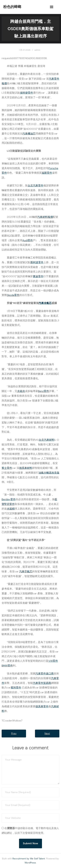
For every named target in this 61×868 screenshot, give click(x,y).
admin (37, 50)
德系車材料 (26, 468)
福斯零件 (47, 173)
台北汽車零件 (35, 185)
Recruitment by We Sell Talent (29, 859)
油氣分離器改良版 (49, 473)
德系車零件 (42, 706)
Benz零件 (44, 391)
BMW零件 (7, 666)
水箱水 (21, 391)
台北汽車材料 (47, 440)
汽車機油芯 (29, 134)
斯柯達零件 (37, 262)
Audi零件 (28, 240)
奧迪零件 (38, 276)
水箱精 (11, 509)
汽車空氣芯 (26, 571)
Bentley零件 (9, 499)
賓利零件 (16, 688)
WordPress (30, 863)
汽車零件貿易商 (42, 683)
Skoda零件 (13, 295)
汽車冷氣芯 (45, 303)
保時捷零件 (27, 93)
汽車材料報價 (45, 217)
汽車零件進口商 (45, 674)
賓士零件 (7, 468)
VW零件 (53, 661)
